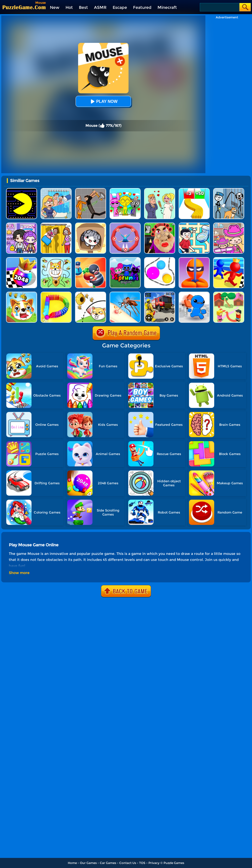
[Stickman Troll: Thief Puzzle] (229, 190)
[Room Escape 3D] (91, 259)
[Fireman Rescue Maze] (160, 294)
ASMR (100, 7)
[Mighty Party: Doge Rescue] (22, 294)
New (55, 7)
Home (72, 863)
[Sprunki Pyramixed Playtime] (125, 259)
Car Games (108, 863)
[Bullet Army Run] (194, 190)
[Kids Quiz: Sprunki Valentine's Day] (125, 190)
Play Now (103, 101)
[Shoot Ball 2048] (22, 259)
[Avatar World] (229, 225)
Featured (142, 7)
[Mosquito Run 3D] (125, 294)
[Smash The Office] (194, 294)
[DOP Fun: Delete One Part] (56, 225)
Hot (69, 7)
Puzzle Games (174, 863)
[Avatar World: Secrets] (22, 225)
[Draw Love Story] (160, 190)
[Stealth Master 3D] (194, 259)
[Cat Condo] (91, 225)
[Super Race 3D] (229, 259)
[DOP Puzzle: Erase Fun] (56, 190)
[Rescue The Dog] (91, 294)
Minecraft (167, 7)
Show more (19, 573)
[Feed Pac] (22, 190)
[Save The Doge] (56, 259)
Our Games (88, 863)
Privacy (154, 863)
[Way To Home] (229, 294)
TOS (142, 863)
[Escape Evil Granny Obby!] (160, 225)
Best (83, 7)
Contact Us (128, 863)
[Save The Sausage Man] (125, 225)
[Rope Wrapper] (160, 259)
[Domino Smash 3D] (56, 294)
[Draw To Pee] (194, 225)
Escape (120, 7)
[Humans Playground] (91, 190)
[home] (24, 7)
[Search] (219, 7)
